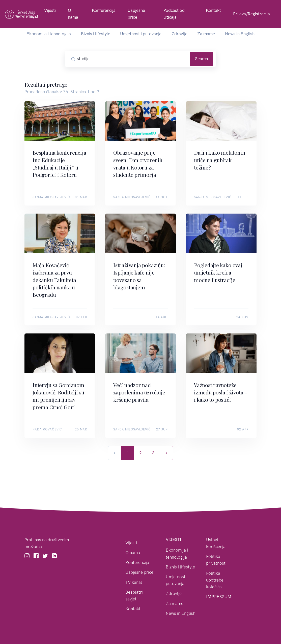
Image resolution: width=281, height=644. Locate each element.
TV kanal (134, 582)
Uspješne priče (136, 14)
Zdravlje (179, 34)
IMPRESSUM (219, 597)
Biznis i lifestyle (96, 34)
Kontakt (213, 10)
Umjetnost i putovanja (141, 34)
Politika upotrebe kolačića (215, 580)
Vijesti (50, 10)
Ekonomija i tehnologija (49, 34)
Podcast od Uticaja (174, 14)
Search (201, 59)
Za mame (206, 34)
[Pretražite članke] (132, 59)
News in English (240, 34)
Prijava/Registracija (251, 14)
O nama (73, 14)
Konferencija (104, 10)
